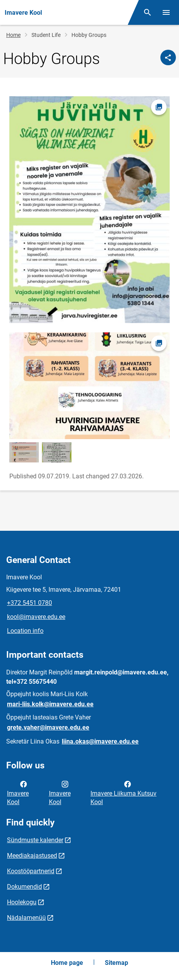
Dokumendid (24, 887)
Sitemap (116, 963)
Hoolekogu (22, 902)
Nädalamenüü (26, 918)
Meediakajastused (32, 856)
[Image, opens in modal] (89, 210)
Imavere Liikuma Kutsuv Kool (123, 792)
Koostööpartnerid (31, 871)
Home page (67, 963)
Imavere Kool (18, 792)
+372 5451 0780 (30, 603)
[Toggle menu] (166, 12)
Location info (25, 631)
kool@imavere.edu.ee (36, 617)
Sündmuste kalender (35, 840)
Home (13, 35)
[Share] (168, 57)
